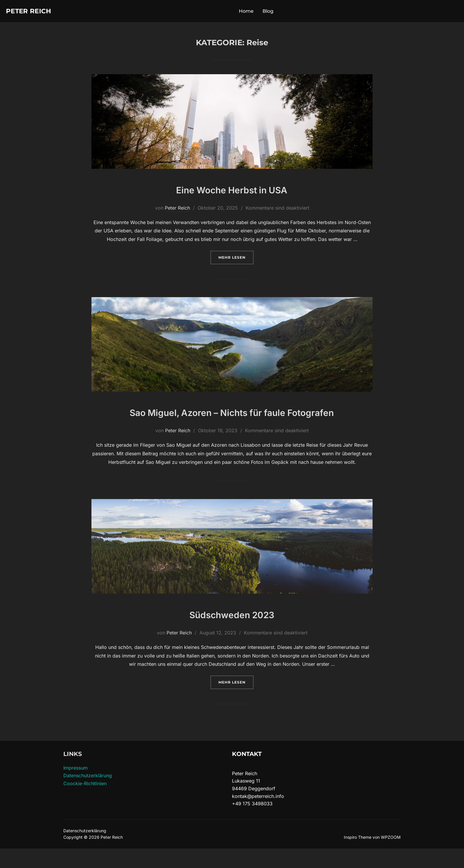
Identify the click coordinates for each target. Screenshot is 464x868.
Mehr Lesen (236, 259)
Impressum (75, 787)
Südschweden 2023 (232, 633)
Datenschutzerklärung (88, 795)
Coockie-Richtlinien (85, 803)
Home (251, 12)
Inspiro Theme (358, 857)
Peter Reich (33, 12)
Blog (273, 12)
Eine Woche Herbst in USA (232, 191)
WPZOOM (391, 857)
